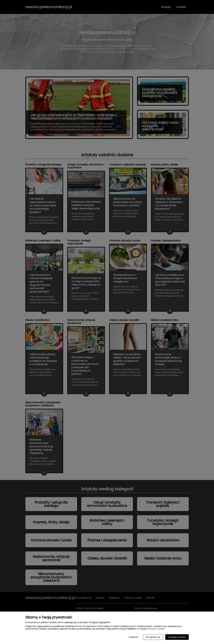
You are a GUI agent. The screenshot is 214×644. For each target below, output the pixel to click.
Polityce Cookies (156, 629)
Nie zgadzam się (153, 637)
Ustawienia (133, 637)
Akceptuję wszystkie (177, 637)
